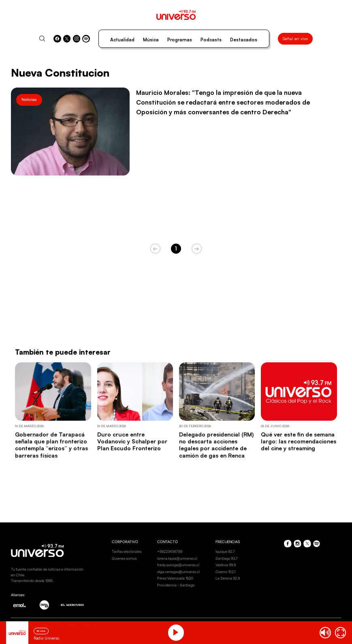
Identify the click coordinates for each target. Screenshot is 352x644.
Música (151, 40)
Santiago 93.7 (227, 558)
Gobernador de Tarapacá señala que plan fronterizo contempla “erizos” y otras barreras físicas (51, 445)
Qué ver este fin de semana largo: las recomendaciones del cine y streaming (299, 441)
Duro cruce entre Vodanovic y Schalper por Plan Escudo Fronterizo (132, 441)
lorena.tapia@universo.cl (177, 558)
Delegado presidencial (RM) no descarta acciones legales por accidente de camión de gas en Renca (216, 445)
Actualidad (122, 40)
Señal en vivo (295, 39)
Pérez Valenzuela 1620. (176, 578)
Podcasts (211, 40)
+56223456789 (170, 551)
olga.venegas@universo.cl (178, 572)
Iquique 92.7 (225, 551)
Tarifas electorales (127, 551)
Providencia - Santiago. (176, 585)
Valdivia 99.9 (226, 565)
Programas (180, 40)
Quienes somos (124, 558)
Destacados (244, 40)
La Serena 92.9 (228, 578)
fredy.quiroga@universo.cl (178, 565)
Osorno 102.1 (225, 572)
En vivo (41, 631)
